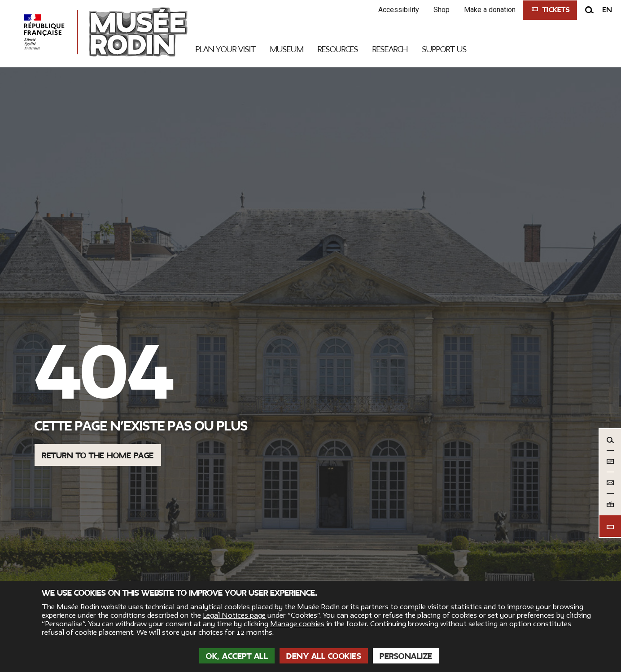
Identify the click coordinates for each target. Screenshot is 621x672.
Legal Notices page (234, 615)
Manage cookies (297, 624)
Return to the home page (98, 456)
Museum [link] (287, 49)
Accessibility (399, 10)
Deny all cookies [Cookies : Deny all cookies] (324, 656)
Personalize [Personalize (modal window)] (406, 656)
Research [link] (390, 49)
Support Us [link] (444, 49)
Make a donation (490, 10)
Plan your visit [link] (226, 49)
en (607, 10)
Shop (442, 10)
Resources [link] (338, 49)
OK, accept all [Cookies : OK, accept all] (237, 656)
